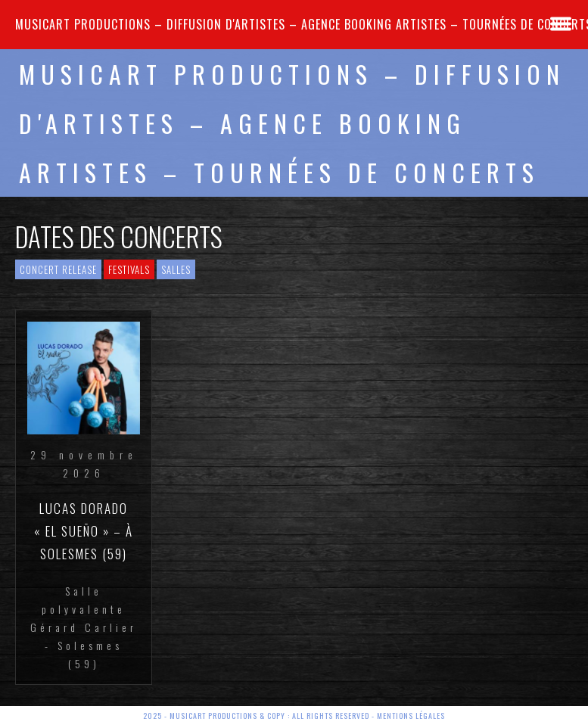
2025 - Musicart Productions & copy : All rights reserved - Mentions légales (294, 716)
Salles (176, 269)
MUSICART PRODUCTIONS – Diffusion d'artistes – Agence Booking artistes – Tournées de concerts (292, 123)
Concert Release (58, 269)
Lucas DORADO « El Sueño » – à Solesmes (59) (84, 531)
